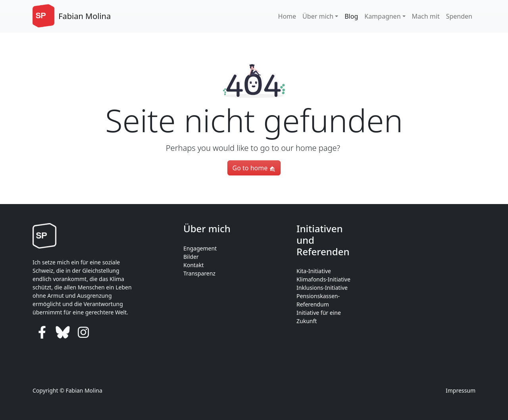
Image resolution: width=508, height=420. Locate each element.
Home (287, 16)
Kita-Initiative (314, 271)
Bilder (191, 257)
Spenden (459, 16)
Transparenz (199, 273)
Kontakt (193, 265)
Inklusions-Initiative (322, 288)
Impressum (461, 390)
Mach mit (426, 16)
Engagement (200, 248)
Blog (351, 16)
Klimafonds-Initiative (323, 279)
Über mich (318, 16)
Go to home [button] (254, 168)
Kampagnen (382, 16)
